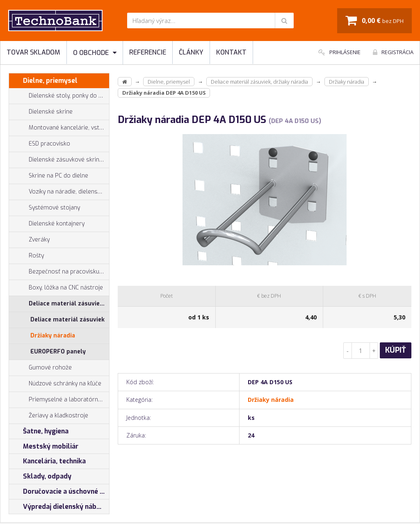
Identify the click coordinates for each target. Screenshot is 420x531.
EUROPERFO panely (58, 352)
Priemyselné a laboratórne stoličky (59, 400)
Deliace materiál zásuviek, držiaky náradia (59, 304)
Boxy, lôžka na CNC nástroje (56, 288)
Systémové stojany (45, 208)
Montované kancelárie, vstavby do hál (59, 128)
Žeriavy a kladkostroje (49, 416)
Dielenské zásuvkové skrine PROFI (59, 160)
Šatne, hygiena (39, 431)
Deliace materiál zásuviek (67, 320)
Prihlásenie (339, 52)
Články (191, 52)
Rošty (26, 256)
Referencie (148, 52)
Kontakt (231, 52)
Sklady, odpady (40, 476)
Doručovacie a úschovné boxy (59, 492)
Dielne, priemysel (43, 81)
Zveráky (29, 240)
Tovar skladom (33, 52)
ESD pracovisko (49, 144)
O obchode (95, 53)
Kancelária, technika (47, 461)
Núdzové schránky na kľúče (55, 384)
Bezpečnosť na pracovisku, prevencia (59, 272)
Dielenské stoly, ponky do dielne (59, 96)
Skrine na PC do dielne (49, 176)
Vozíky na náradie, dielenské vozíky (59, 192)
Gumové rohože (40, 368)
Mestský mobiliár (44, 447)
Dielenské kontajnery (47, 224)
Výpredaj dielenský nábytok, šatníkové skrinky (59, 507)
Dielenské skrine (41, 112)
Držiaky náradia (53, 336)
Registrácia (393, 52)
